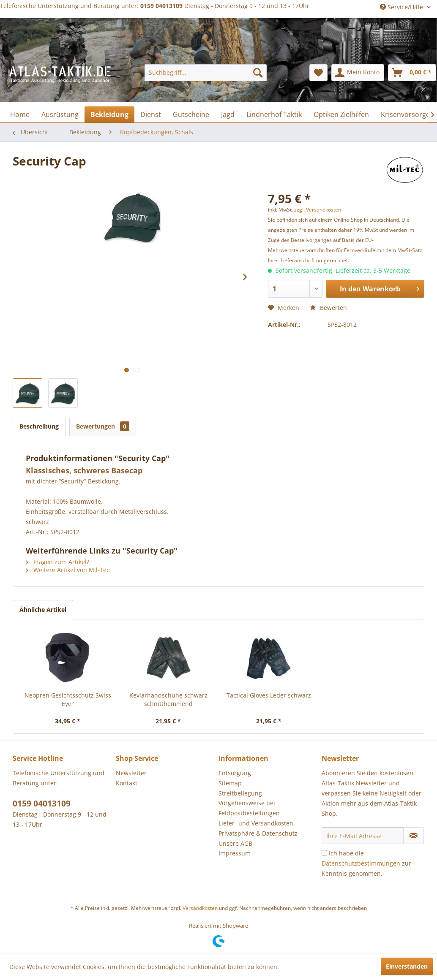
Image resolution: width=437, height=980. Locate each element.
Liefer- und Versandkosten (256, 823)
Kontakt (127, 783)
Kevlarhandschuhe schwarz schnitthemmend (168, 699)
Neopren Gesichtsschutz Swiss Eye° (68, 699)
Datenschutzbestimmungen (361, 863)
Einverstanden (407, 966)
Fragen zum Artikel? (57, 562)
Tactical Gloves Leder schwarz (269, 695)
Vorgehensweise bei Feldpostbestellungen (249, 808)
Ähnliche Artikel (43, 609)
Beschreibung (39, 426)
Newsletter (131, 773)
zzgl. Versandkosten (318, 210)
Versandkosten (200, 908)
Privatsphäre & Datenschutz (258, 833)
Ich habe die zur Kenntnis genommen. (366, 863)
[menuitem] (206, 73)
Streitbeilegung (240, 793)
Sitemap (230, 783)
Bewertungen (103, 426)
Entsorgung (235, 773)
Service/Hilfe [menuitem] (402, 7)
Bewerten (328, 308)
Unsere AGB (235, 843)
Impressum (235, 853)
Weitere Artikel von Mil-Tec (68, 570)
